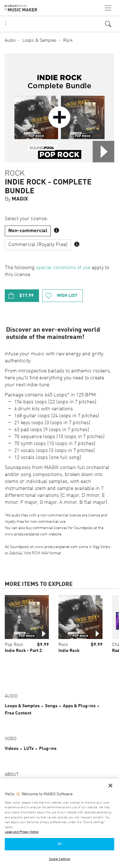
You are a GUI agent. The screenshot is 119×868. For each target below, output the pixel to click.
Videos (12, 749)
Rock (68, 40)
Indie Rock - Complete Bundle (48, 187)
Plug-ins (48, 749)
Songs (51, 706)
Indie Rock (69, 651)
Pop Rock (14, 645)
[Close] (110, 786)
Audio (10, 40)
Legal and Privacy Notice (22, 832)
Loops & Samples (39, 40)
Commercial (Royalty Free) (38, 245)
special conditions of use (63, 268)
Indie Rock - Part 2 (23, 651)
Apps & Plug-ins (79, 706)
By (16, 199)
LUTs (29, 749)
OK (60, 844)
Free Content (18, 713)
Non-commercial (28, 231)
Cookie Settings (60, 859)
